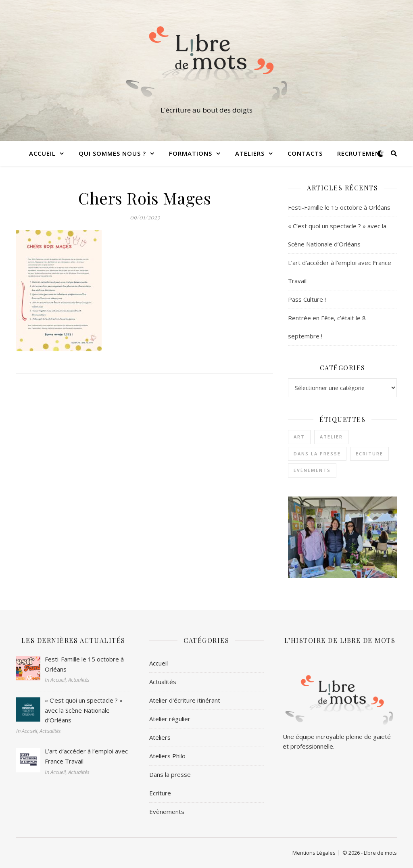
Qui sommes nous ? (112, 153)
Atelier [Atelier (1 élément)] (331, 437)
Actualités (163, 682)
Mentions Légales (314, 853)
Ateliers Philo (167, 756)
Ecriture (160, 793)
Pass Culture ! (307, 299)
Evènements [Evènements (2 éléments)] (312, 470)
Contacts (305, 153)
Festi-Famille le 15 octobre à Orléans (339, 207)
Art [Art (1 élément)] (299, 437)
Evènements (167, 812)
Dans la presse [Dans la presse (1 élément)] (317, 454)
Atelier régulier (170, 719)
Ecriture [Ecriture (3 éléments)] (369, 454)
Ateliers (250, 153)
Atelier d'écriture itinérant (185, 700)
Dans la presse (170, 774)
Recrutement (361, 153)
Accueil (42, 153)
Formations (191, 153)
